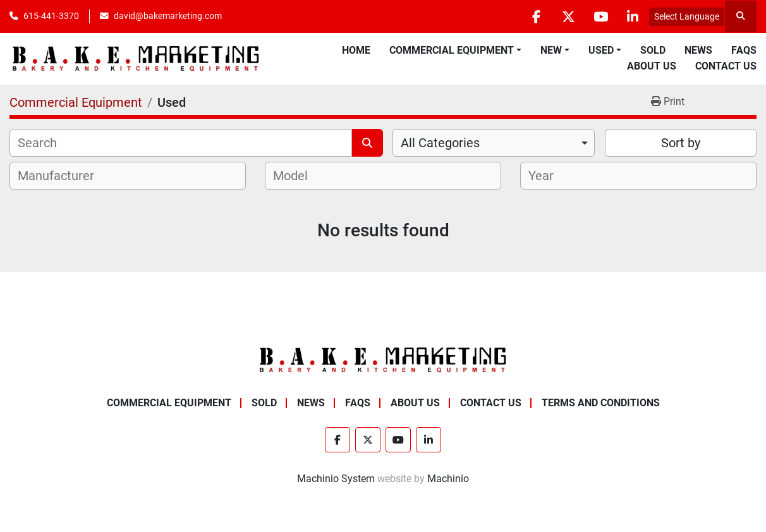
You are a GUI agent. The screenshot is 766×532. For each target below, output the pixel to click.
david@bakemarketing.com (168, 16)
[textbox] (63, 176)
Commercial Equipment (452, 50)
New (551, 50)
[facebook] (536, 16)
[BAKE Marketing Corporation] (383, 359)
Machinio (448, 479)
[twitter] (568, 16)
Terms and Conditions (601, 403)
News (698, 50)
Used (601, 50)
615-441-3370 (51, 16)
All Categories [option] (440, 143)
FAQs (744, 50)
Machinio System (336, 479)
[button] (455, 51)
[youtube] (600, 16)
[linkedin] (633, 16)
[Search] (181, 143)
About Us (652, 66)
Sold (653, 50)
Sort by (681, 143)
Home (356, 50)
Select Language (687, 16)
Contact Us (726, 66)
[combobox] (494, 143)
